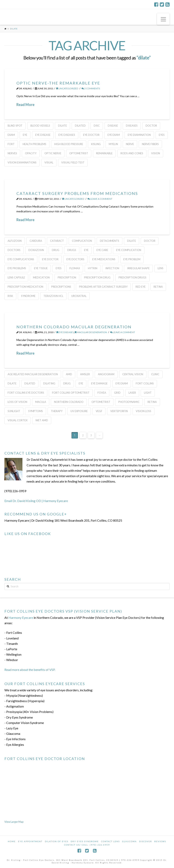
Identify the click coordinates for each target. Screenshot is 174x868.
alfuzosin (15, 241)
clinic (155, 374)
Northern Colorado (69, 402)
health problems (34, 144)
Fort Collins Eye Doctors (26, 393)
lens (160, 268)
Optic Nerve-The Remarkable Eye (58, 83)
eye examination (139, 135)
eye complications (21, 259)
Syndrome (28, 296)
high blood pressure (69, 144)
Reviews (160, 841)
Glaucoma (129, 841)
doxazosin (36, 250)
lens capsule (16, 277)
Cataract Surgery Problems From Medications (77, 193)
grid (117, 393)
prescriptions (61, 287)
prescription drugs (132, 277)
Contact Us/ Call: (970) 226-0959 (87, 845)
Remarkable (104, 153)
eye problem (132, 259)
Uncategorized (67, 88)
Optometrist (79, 153)
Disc (97, 126)
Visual (49, 162)
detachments (110, 241)
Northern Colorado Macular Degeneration (74, 327)
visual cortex (18, 420)
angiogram (106, 374)
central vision (133, 374)
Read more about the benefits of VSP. (30, 670)
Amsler (85, 374)
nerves (12, 153)
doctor (151, 126)
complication (82, 241)
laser (132, 393)
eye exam (114, 135)
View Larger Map (14, 822)
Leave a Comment (100, 199)
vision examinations (22, 162)
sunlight (14, 411)
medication (41, 277)
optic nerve (53, 153)
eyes (162, 135)
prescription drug (97, 277)
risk (10, 296)
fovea (102, 393)
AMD (69, 374)
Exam (11, 135)
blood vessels (40, 126)
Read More (25, 105)
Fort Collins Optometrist (71, 393)
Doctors (14, 250)
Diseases (132, 126)
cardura (36, 241)
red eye (141, 287)
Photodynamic (129, 402)
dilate (62, 126)
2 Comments (91, 88)
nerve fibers (150, 144)
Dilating (49, 383)
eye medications (104, 259)
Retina (158, 287)
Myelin (113, 144)
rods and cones (132, 153)
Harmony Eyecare (21, 617)
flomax (75, 268)
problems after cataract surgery (103, 287)
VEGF (99, 411)
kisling (96, 144)
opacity (31, 153)
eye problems (17, 268)
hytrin (93, 268)
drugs (72, 250)
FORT (11, 144)
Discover (146, 841)
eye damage (99, 383)
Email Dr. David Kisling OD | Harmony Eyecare (36, 501)
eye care (102, 250)
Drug (56, 250)
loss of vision (17, 402)
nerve (130, 144)
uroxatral (79, 296)
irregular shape (138, 268)
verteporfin (119, 411)
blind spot (15, 126)
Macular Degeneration (91, 332)
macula (41, 402)
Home (12, 841)
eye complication (129, 250)
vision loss (143, 411)
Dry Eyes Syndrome (85, 841)
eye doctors (75, 259)
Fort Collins (145, 383)
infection (112, 268)
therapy (57, 411)
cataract (57, 241)
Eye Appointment (30, 841)
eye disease (43, 135)
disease (113, 126)
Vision (156, 153)
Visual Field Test (73, 162)
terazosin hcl (53, 296)
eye (25, 135)
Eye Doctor (91, 135)
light (148, 393)
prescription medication (25, 287)
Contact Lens (110, 841)
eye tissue (41, 268)
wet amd (42, 420)
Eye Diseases (67, 135)
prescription (67, 277)
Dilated (80, 126)
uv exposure (79, 411)
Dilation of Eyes (57, 841)
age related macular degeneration (33, 374)
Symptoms (36, 411)
